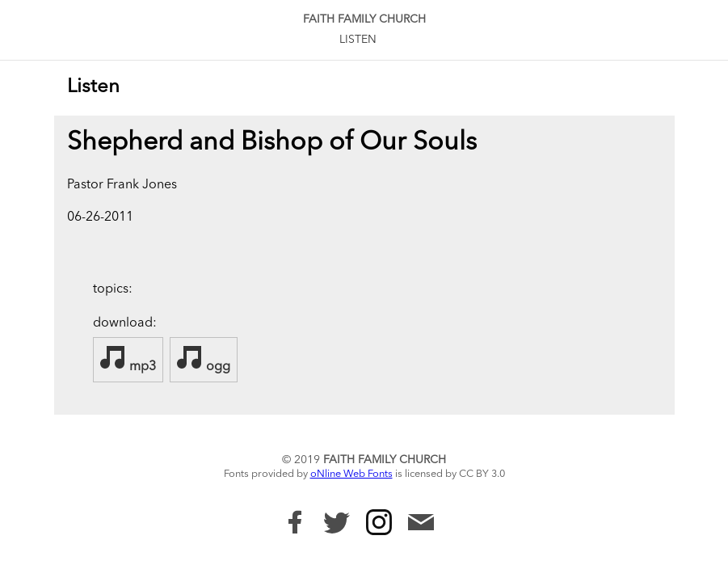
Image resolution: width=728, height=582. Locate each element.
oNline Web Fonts (351, 474)
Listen (358, 40)
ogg (204, 359)
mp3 (128, 359)
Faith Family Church (364, 19)
